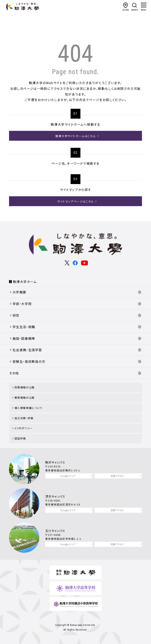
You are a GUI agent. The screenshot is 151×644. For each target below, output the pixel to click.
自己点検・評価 (24, 418)
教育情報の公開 (25, 398)
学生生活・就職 (24, 327)
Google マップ (68, 476)
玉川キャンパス (55, 531)
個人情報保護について (29, 408)
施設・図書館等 (24, 338)
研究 (16, 315)
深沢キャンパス (55, 496)
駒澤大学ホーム (25, 282)
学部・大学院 (22, 304)
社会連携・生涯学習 (27, 350)
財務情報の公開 (25, 387)
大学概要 (19, 292)
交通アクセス (117, 476)
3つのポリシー (24, 428)
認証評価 (20, 438)
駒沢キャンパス (55, 462)
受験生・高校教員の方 (29, 361)
